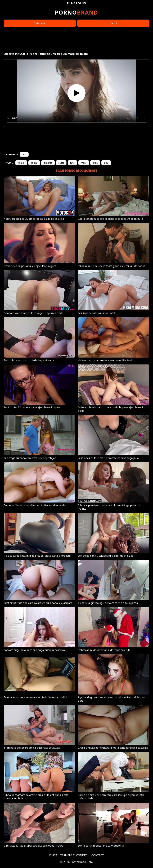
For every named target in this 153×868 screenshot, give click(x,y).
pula (95, 163)
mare (84, 163)
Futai (61, 163)
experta (48, 163)
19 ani (34, 163)
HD (24, 154)
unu (106, 163)
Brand (76, 12)
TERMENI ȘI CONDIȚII (74, 855)
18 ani (21, 163)
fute (72, 163)
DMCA (53, 855)
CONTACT (98, 855)
